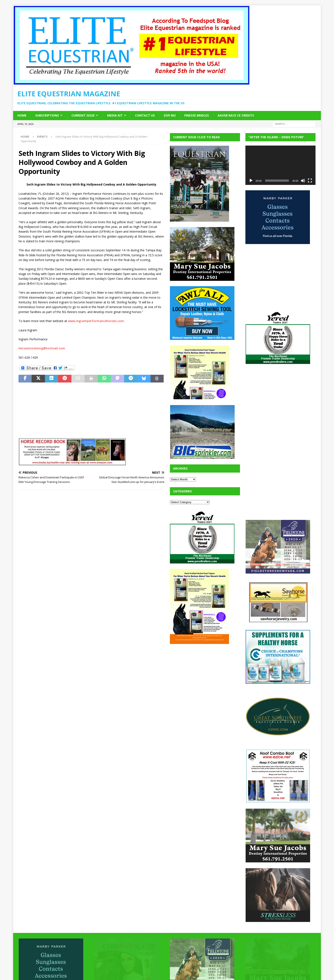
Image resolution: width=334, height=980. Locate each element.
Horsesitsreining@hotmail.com (42, 348)
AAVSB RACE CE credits (236, 115)
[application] (280, 165)
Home (22, 115)
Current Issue (83, 115)
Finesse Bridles (197, 115)
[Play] (251, 181)
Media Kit (115, 115)
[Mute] (303, 181)
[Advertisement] (202, 676)
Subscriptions (47, 115)
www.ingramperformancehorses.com (96, 321)
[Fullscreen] (310, 181)
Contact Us (145, 115)
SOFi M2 (170, 115)
